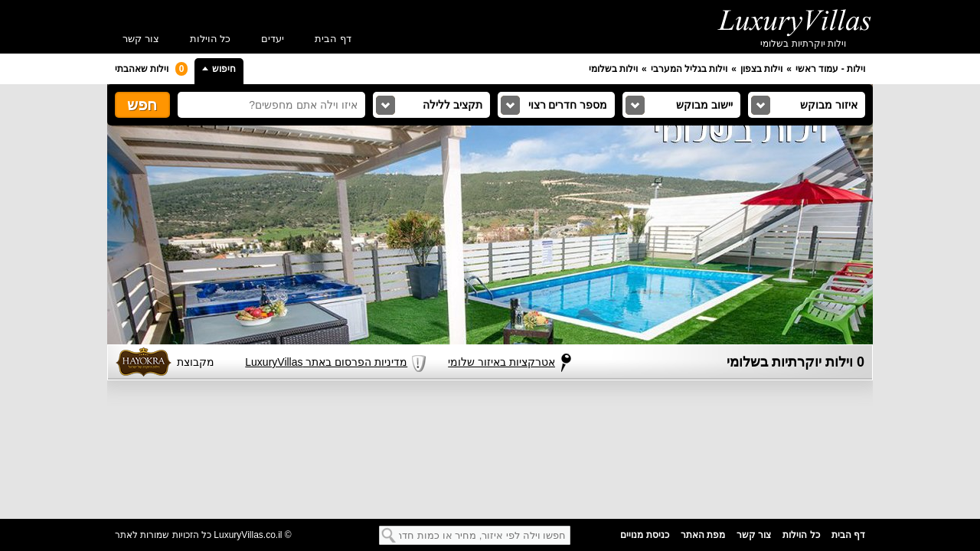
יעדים (273, 39)
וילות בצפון (761, 69)
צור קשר (141, 39)
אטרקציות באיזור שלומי (501, 362)
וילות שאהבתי (151, 69)
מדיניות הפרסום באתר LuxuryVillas (320, 357)
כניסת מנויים (644, 535)
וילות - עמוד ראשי (830, 69)
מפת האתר (703, 535)
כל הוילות (211, 39)
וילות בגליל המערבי (689, 69)
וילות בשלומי (613, 69)
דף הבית (333, 39)
